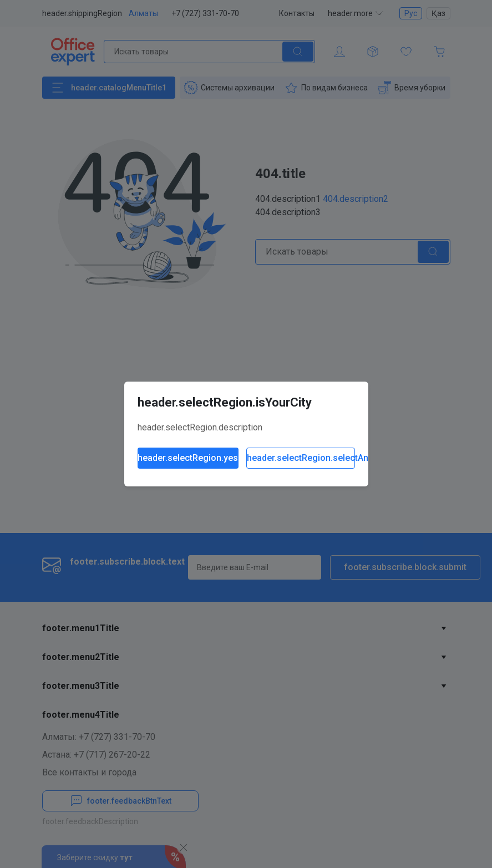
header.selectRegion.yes (188, 458)
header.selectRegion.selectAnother (301, 458)
